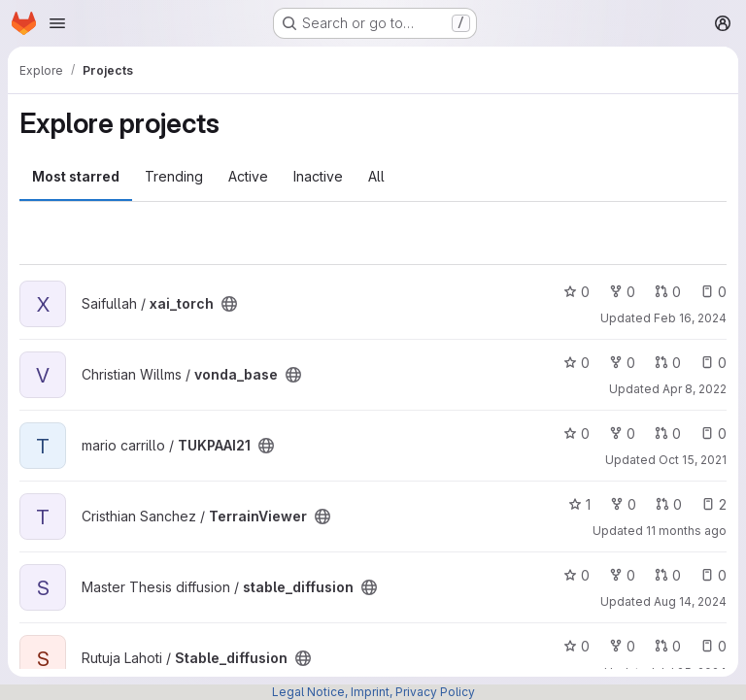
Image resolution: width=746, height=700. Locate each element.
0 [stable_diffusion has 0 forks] (622, 575)
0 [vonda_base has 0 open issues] (713, 363)
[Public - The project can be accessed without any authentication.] (229, 304)
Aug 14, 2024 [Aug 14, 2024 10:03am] (690, 601)
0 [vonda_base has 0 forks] (622, 363)
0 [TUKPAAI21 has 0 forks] (622, 433)
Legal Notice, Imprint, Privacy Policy (373, 692)
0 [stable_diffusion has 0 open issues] (713, 575)
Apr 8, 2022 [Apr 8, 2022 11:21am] (695, 389)
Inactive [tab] (318, 176)
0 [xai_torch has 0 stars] (576, 292)
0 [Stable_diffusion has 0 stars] (576, 646)
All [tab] (376, 176)
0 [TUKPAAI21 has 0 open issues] (713, 433)
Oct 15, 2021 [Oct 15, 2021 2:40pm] (693, 460)
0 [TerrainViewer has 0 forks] (623, 504)
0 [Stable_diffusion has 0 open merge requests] (668, 646)
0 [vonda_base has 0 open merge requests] (668, 363)
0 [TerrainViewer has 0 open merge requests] (669, 504)
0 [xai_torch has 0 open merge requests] (668, 292)
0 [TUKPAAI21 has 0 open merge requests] (668, 433)
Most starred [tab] (76, 176)
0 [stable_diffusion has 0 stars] (576, 575)
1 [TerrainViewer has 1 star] (579, 504)
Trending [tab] (174, 176)
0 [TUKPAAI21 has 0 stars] (576, 433)
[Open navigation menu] (57, 23)
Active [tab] (248, 176)
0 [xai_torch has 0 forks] (622, 292)
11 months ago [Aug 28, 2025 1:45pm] (686, 531)
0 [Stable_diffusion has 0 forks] (622, 646)
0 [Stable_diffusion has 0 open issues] (713, 646)
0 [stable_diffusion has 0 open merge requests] (668, 575)
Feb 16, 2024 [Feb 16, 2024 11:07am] (690, 318)
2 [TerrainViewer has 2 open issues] (714, 504)
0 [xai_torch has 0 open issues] (713, 292)
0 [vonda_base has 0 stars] (576, 363)
